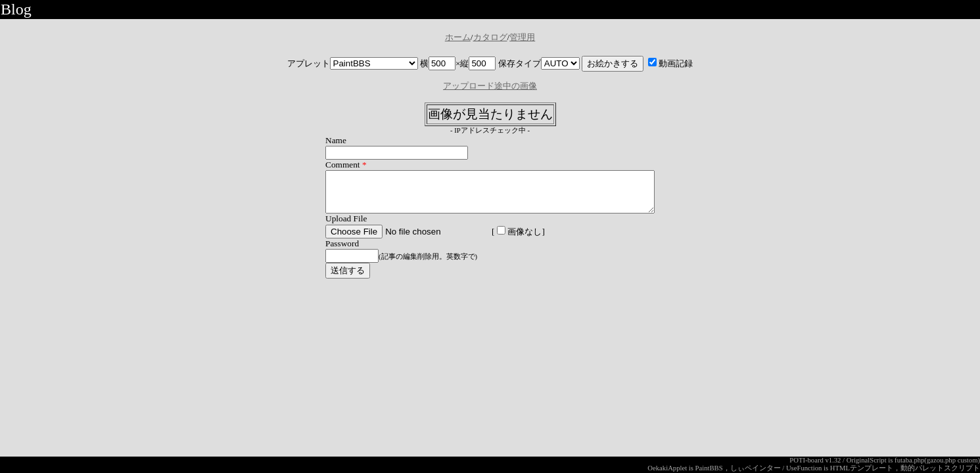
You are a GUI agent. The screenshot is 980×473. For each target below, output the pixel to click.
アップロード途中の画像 (490, 86)
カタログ (490, 37)
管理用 (522, 37)
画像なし (500, 239)
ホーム (458, 37)
